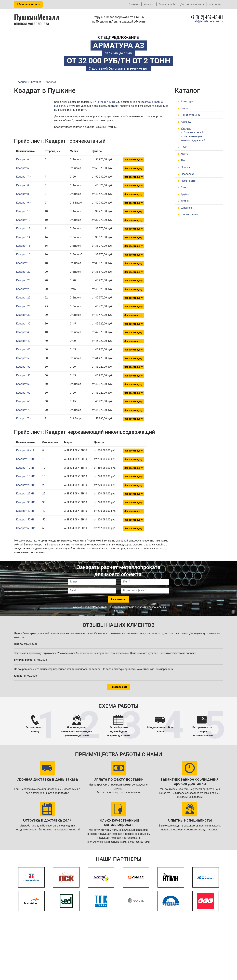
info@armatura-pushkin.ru (208, 21)
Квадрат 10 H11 (26, 459)
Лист (184, 161)
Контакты (215, 4)
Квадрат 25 (23, 306)
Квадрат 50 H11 (26, 520)
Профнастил (189, 181)
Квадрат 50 (23, 358)
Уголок (185, 201)
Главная (134, 4)
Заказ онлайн (167, 4)
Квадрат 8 (22, 185)
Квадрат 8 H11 (25, 450)
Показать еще (118, 687)
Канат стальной (191, 115)
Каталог (149, 4)
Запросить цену (133, 160)
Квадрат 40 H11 (26, 511)
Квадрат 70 (23, 410)
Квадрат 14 (23, 237)
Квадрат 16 (23, 246)
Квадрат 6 (22, 159)
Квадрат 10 (23, 211)
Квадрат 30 (23, 315)
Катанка (186, 122)
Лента (185, 154)
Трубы (185, 194)
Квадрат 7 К (24, 177)
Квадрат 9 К (24, 203)
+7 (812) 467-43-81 (104, 102)
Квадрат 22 (23, 298)
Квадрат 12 (23, 228)
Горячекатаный (193, 132)
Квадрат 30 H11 (26, 502)
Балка (185, 108)
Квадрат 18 (23, 263)
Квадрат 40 (23, 332)
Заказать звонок (28, 4)
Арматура (187, 101)
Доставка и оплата (192, 4)
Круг (184, 147)
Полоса (185, 167)
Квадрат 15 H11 (26, 476)
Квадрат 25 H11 (26, 494)
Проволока (188, 174)
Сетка (184, 187)
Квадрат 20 (23, 272)
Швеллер (186, 208)
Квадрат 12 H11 (26, 468)
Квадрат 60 (23, 384)
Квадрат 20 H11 (26, 485)
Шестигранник (190, 214)
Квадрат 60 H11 (26, 528)
